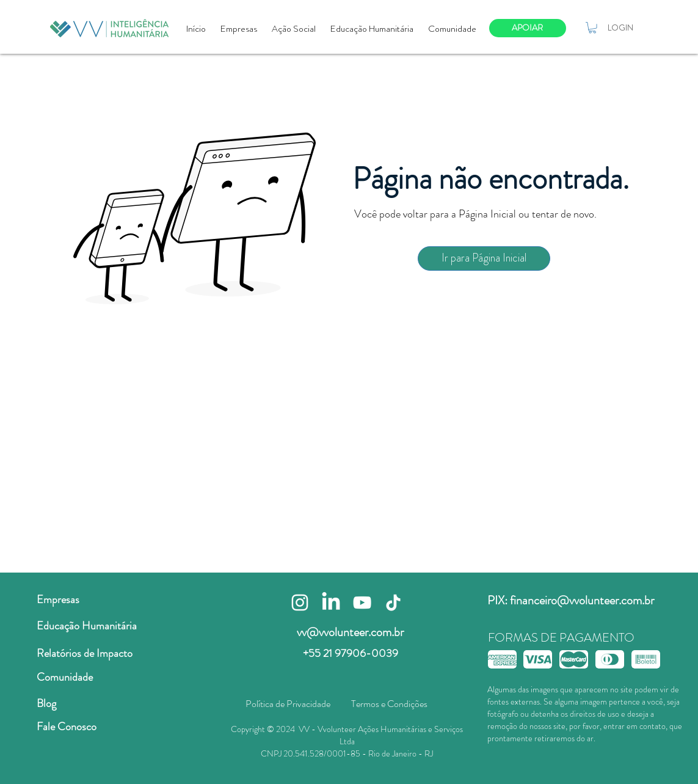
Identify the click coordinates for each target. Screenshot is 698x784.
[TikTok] (393, 603)
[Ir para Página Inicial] (484, 258)
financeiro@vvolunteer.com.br (582, 600)
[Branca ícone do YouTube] (362, 603)
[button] (592, 27)
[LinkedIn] (331, 603)
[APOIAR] (528, 28)
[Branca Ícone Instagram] (300, 603)
